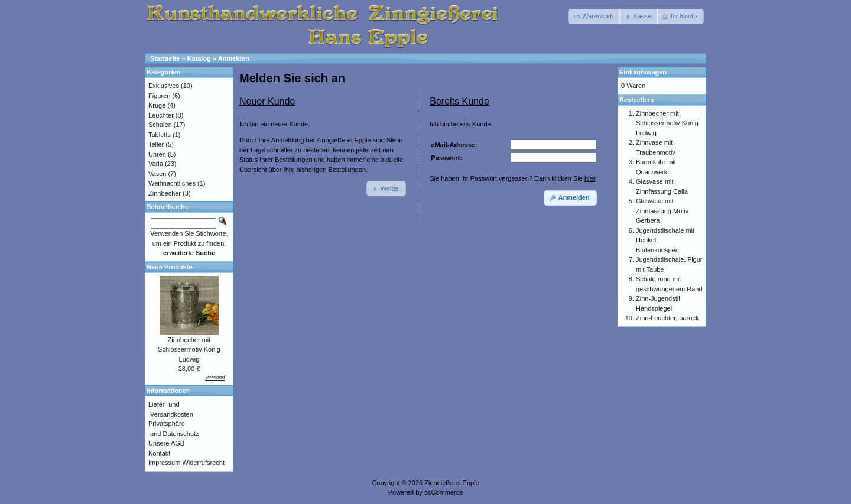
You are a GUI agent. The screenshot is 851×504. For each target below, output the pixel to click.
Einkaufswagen (643, 72)
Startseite (165, 58)
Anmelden (234, 58)
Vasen (157, 174)
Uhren (157, 154)
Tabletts (160, 135)
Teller (156, 144)
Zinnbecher (165, 193)
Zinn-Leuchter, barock (667, 318)
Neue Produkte (170, 267)
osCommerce (444, 492)
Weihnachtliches (172, 183)
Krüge (157, 105)
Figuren (159, 96)
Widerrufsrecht (203, 463)
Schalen (160, 125)
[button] (594, 17)
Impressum (164, 463)
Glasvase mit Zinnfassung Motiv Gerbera (662, 211)
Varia (156, 164)
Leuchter (161, 115)
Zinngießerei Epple (452, 483)
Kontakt (159, 453)
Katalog (199, 58)
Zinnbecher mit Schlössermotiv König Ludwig (189, 349)
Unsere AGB (166, 443)
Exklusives (164, 86)
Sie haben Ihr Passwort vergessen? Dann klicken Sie (512, 178)
